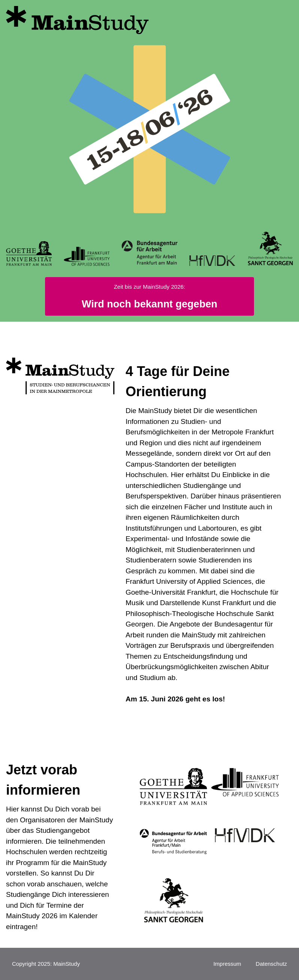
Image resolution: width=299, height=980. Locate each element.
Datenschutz (271, 964)
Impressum (227, 964)
